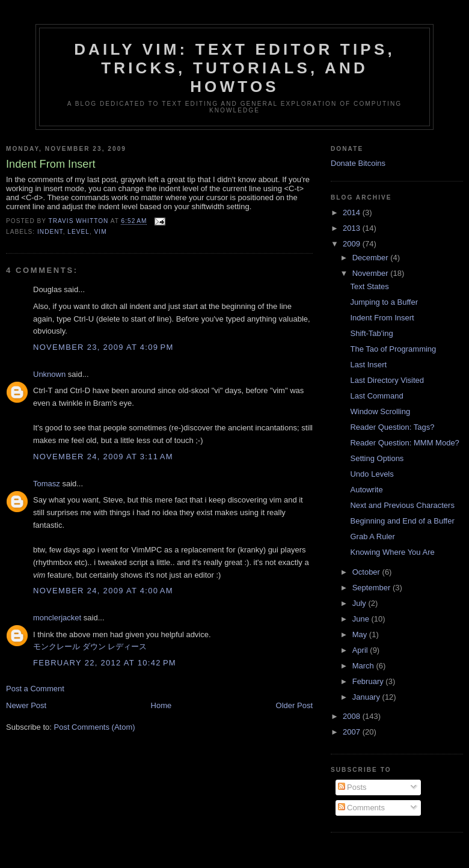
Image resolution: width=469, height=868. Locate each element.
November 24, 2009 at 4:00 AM (103, 591)
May (361, 634)
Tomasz (47, 484)
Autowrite (366, 490)
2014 (353, 212)
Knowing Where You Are (392, 552)
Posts (352, 787)
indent (50, 232)
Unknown (49, 374)
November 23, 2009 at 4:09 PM (103, 347)
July (360, 603)
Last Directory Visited (387, 380)
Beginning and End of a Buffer (402, 521)
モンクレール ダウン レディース (90, 646)
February (369, 681)
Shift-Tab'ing (371, 333)
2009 (353, 244)
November (372, 273)
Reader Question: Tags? (392, 427)
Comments (361, 808)
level (78, 232)
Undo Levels (372, 474)
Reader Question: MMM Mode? (404, 443)
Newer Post (26, 705)
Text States (369, 286)
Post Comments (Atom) (95, 727)
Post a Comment (35, 689)
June (362, 619)
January (367, 697)
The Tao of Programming (393, 349)
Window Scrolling (380, 411)
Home (161, 705)
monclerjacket (57, 618)
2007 (353, 732)
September (372, 588)
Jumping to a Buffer (384, 302)
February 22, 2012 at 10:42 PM (105, 663)
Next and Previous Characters (402, 505)
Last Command (376, 396)
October (367, 572)
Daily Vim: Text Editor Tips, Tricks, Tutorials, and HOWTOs (234, 68)
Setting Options (377, 458)
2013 (353, 228)
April (361, 650)
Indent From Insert (382, 318)
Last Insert (368, 365)
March (364, 666)
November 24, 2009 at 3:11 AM (103, 457)
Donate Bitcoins (358, 163)
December (372, 258)
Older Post (294, 705)
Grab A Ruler (372, 536)
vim (101, 232)
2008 (353, 716)
